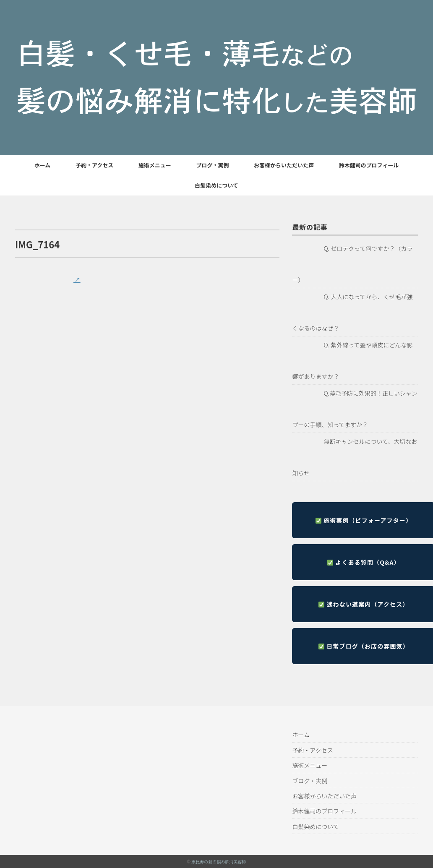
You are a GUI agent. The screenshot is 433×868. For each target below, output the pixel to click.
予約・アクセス (94, 165)
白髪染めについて (216, 185)
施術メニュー (155, 165)
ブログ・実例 (212, 165)
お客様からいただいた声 (284, 165)
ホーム (43, 165)
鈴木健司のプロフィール (369, 165)
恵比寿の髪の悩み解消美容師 (219, 861)
